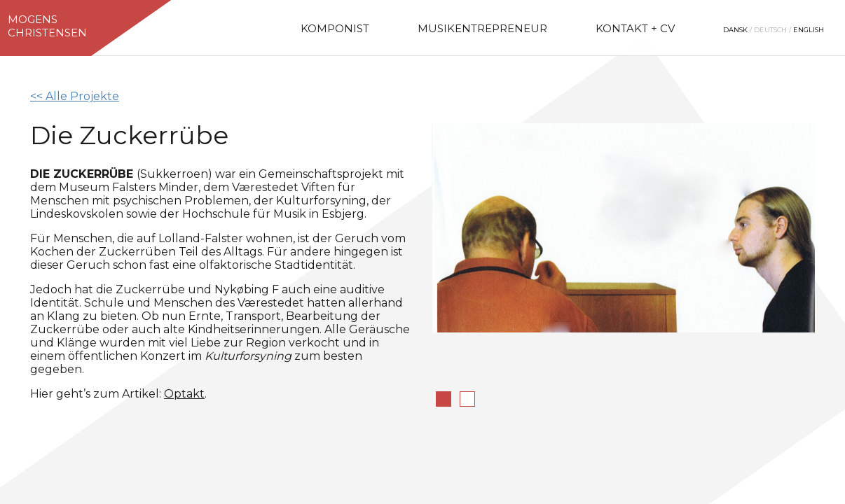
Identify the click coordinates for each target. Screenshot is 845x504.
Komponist (335, 28)
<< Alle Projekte (75, 96)
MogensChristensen (47, 26)
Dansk (735, 30)
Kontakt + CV (635, 28)
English (809, 30)
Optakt (184, 394)
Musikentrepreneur (482, 28)
